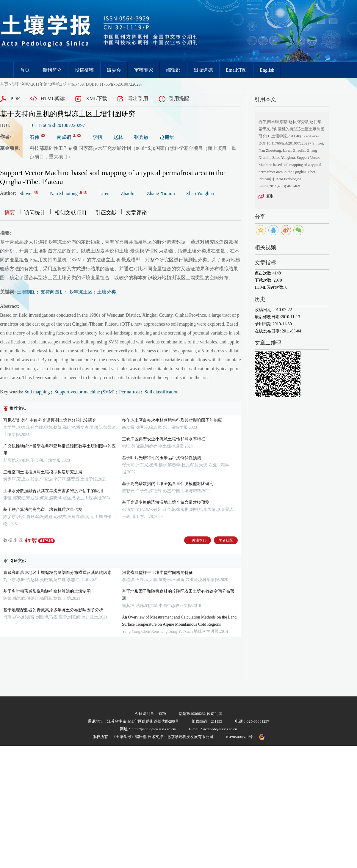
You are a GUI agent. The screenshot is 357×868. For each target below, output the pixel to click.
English (267, 70)
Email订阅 (236, 70)
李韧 (97, 137)
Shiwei (26, 193)
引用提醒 (179, 99)
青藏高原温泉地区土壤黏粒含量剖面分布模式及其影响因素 (57, 573)
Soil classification (161, 392)
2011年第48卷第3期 (49, 84)
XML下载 (96, 99)
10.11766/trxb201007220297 (57, 125)
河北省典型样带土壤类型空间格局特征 (157, 573)
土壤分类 (106, 292)
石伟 (35, 137)
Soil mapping (37, 392)
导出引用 (138, 99)
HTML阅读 (53, 99)
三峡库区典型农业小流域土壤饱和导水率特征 (164, 439)
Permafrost (129, 392)
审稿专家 (144, 70)
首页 (25, 70)
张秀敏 (141, 137)
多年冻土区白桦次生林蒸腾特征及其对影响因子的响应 (172, 420)
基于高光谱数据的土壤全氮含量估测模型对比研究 (168, 484)
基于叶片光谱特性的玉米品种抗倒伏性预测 (162, 458)
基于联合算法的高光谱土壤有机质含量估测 (43, 510)
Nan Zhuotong (64, 193)
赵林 (118, 137)
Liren (104, 193)
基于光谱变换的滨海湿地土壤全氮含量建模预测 (166, 502)
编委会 (114, 70)
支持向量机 (52, 292)
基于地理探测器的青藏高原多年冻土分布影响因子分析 (53, 610)
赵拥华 (167, 137)
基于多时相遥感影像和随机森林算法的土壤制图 (47, 591)
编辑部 (173, 70)
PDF (15, 99)
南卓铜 (64, 137)
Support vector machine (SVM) (84, 392)
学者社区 (226, 540)
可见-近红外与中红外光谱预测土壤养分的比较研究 (50, 420)
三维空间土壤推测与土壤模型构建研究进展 (43, 472)
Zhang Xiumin (161, 193)
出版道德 (203, 70)
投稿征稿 (84, 70)
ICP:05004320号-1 (241, 737)
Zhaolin (128, 193)
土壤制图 (26, 292)
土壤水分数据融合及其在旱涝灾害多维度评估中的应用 (53, 491)
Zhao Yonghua (200, 193)
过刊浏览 (21, 84)
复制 (270, 196)
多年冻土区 (80, 292)
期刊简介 (52, 70)
